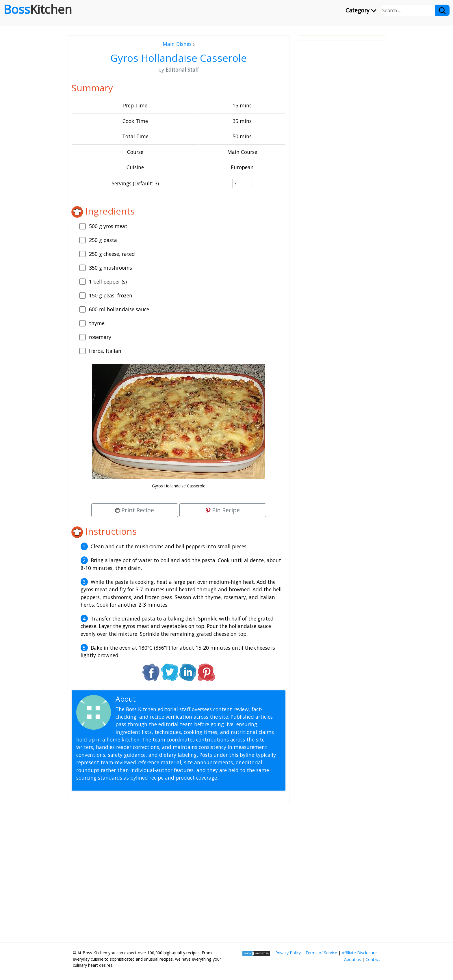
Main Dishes (177, 44)
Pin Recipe (223, 510)
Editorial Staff (160, 699)
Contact (373, 959)
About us (352, 959)
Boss (38, 9)
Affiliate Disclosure (359, 953)
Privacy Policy (288, 953)
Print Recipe (135, 510)
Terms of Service (321, 953)
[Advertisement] (179, 871)
